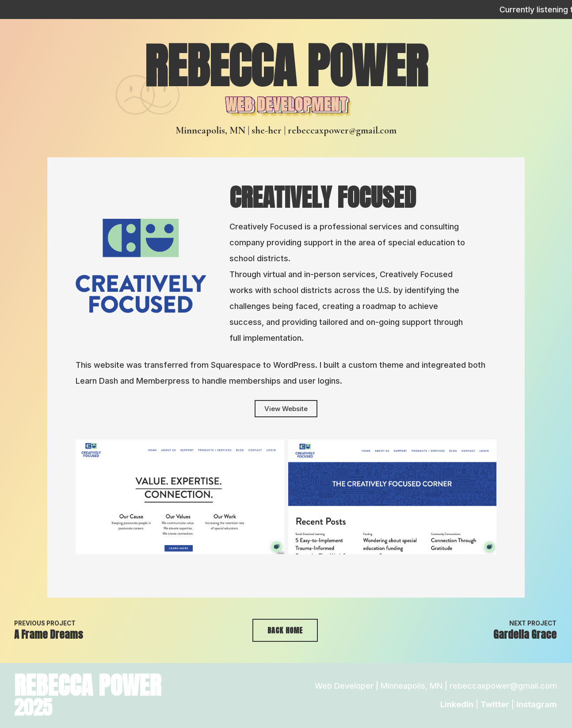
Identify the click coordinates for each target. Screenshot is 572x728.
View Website (286, 409)
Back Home (285, 630)
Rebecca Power (286, 66)
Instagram (537, 704)
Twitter (495, 704)
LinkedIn (457, 704)
